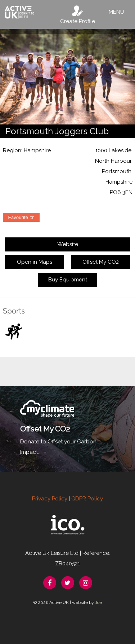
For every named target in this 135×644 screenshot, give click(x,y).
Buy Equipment (68, 280)
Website (68, 244)
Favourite (21, 217)
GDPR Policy (87, 499)
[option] (67, 77)
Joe (98, 603)
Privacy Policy (50, 499)
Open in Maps (35, 262)
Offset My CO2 (101, 262)
